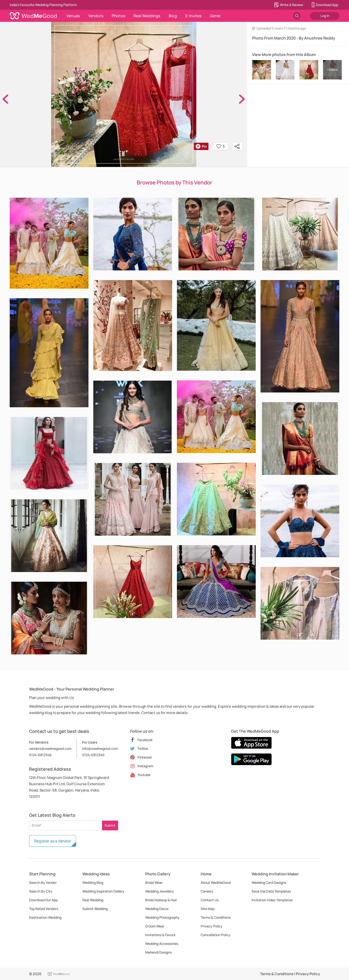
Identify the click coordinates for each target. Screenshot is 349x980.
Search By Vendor (43, 882)
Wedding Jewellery (160, 891)
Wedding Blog (93, 882)
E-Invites (193, 16)
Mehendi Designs (158, 952)
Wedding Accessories (162, 944)
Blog (173, 16)
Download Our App (43, 900)
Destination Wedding (45, 917)
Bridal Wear (154, 882)
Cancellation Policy (216, 935)
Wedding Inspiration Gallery (103, 891)
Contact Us (210, 900)
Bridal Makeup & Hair (161, 900)
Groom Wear (155, 926)
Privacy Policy (212, 926)
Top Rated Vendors (44, 909)
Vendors (96, 16)
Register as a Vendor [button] (53, 841)
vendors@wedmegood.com (50, 749)
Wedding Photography (162, 917)
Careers (207, 891)
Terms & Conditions (216, 917)
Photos (118, 16)
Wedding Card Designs (269, 882)
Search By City (41, 891)
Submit (110, 825)
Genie (215, 16)
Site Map (208, 909)
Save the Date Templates (271, 891)
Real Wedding (93, 900)
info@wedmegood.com (100, 749)
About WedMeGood (216, 882)
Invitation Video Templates (272, 900)
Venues (73, 16)
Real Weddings (147, 16)
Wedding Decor (157, 909)
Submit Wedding (95, 909)
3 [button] (221, 146)
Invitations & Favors (160, 935)
